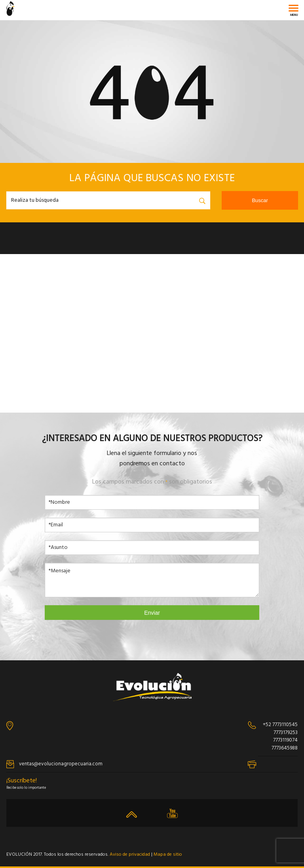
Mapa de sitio (168, 855)
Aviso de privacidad (130, 855)
